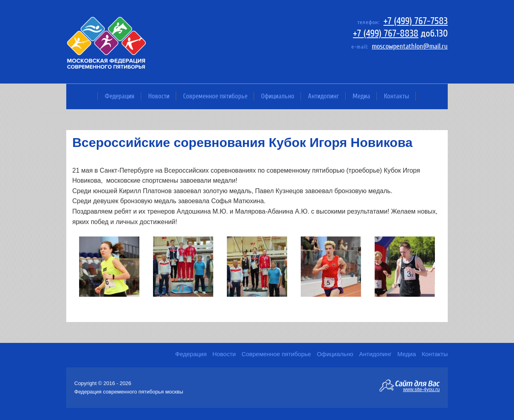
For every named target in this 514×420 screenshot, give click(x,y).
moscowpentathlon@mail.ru (410, 46)
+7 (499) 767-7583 (416, 21)
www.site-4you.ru (421, 389)
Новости (159, 96)
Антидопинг (323, 96)
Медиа (361, 96)
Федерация (120, 96)
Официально (278, 96)
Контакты (397, 96)
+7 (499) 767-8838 (386, 34)
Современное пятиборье (215, 96)
